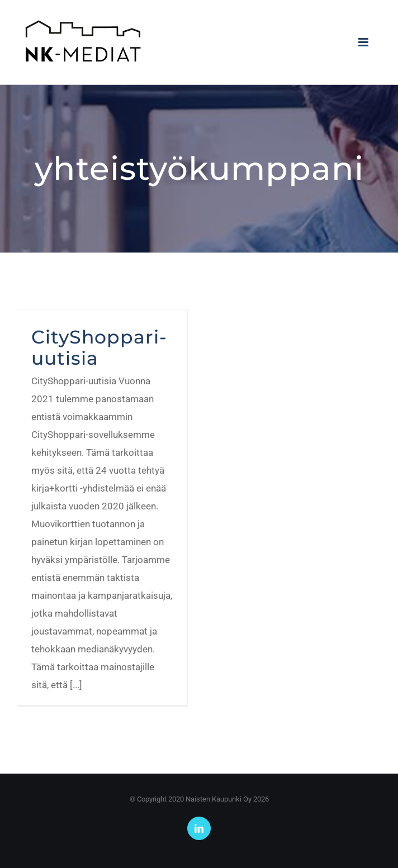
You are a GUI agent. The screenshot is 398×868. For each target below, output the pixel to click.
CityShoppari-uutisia (99, 347)
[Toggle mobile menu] (364, 42)
